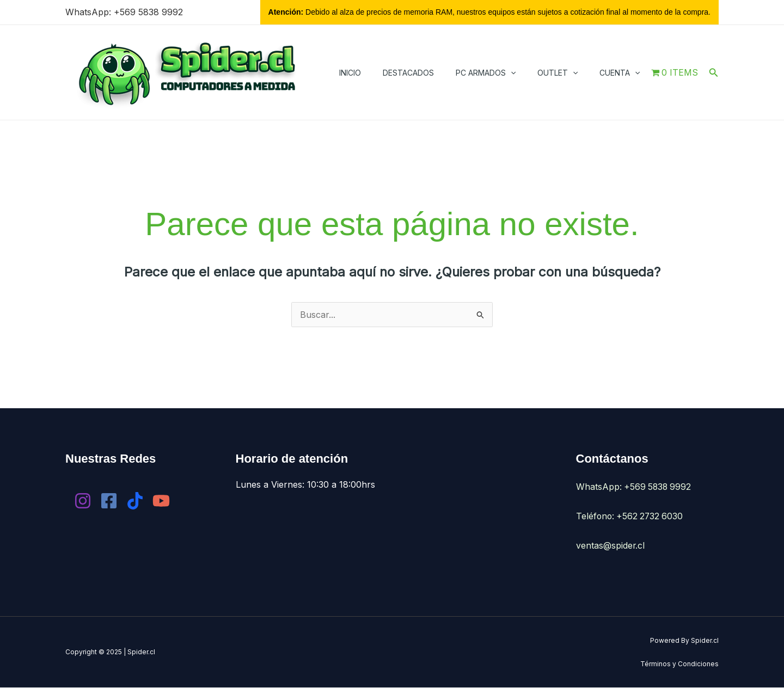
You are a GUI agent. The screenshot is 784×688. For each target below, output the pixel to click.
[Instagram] (83, 501)
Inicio (350, 73)
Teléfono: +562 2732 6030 (631, 517)
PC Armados (486, 73)
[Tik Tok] (135, 501)
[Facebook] (109, 501)
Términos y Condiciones (679, 664)
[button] (714, 73)
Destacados (408, 73)
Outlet (558, 73)
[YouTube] (161, 501)
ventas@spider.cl (611, 545)
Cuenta (620, 73)
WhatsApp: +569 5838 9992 (124, 12)
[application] (511, 73)
